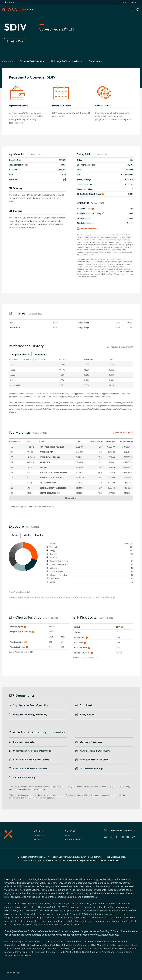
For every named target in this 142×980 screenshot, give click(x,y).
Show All (72, 499)
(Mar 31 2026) (40, 359)
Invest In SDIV (15, 41)
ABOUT (37, 840)
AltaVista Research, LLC (22, 592)
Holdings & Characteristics (67, 61)
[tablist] (71, 355)
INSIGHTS (39, 835)
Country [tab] (39, 535)
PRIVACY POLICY (74, 840)
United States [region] (12, 2)
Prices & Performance (32, 61)
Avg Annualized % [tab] (21, 354)
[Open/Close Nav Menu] (132, 10)
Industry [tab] (27, 535)
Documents (95, 61)
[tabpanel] (71, 372)
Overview (8, 61)
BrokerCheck (113, 860)
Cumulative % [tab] (40, 354)
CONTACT (70, 831)
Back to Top (13, 973)
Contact (132, 2)
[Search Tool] (138, 10)
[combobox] (27, 359)
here (109, 252)
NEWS (68, 835)
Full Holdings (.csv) (124, 433)
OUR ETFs (39, 831)
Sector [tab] (15, 535)
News (125, 2)
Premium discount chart (120, 347)
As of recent (14, 359)
